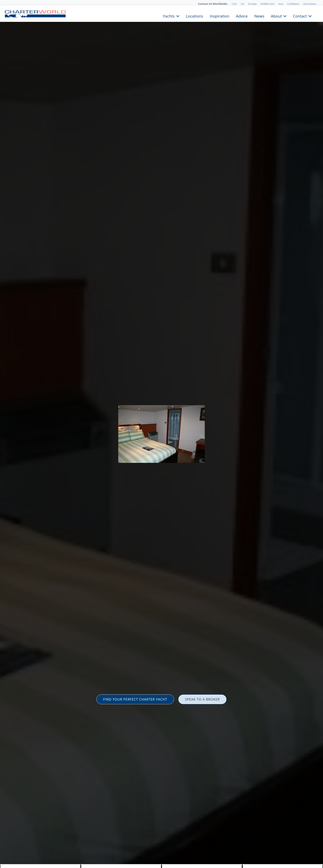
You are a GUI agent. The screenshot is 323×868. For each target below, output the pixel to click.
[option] (161, 434)
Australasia (310, 4)
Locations (194, 16)
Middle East (267, 4)
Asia (281, 4)
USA (234, 4)
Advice (242, 16)
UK (242, 4)
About (276, 16)
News (259, 16)
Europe (252, 4)
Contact (300, 16)
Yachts (169, 16)
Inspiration (219, 16)
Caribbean (293, 4)
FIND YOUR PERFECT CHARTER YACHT (135, 699)
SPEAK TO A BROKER (202, 699)
